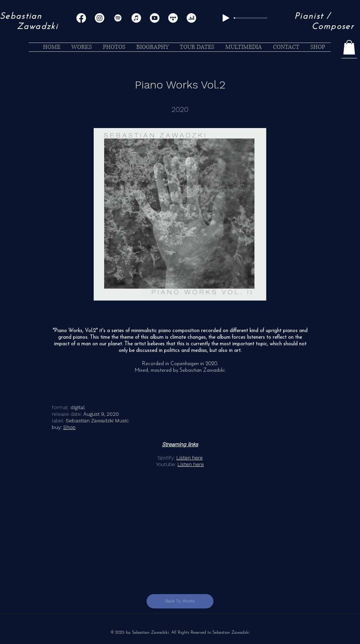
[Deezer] (191, 18)
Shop (69, 427)
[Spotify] (118, 18)
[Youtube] (155, 18)
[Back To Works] (180, 601)
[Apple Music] (136, 18)
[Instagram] (100, 18)
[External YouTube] (180, 522)
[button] (349, 47)
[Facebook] (81, 18)
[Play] (226, 18)
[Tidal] (173, 18)
